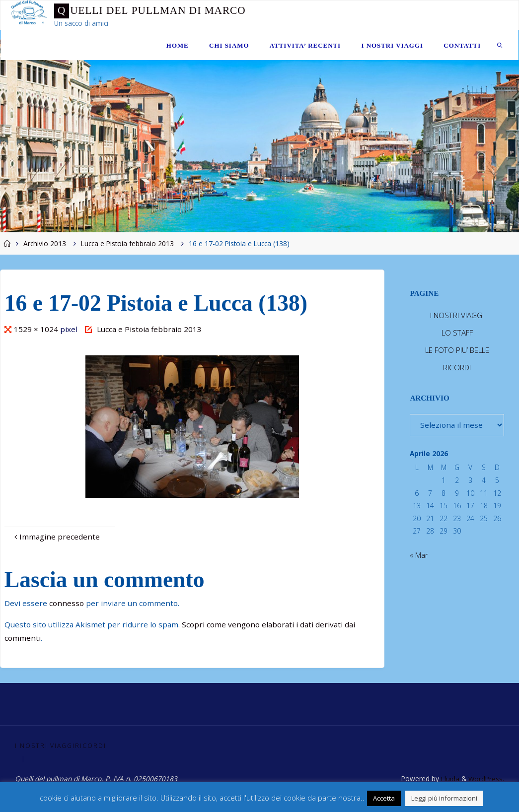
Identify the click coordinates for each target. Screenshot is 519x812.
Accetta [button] (384, 798)
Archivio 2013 (45, 243)
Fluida (449, 778)
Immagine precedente (56, 537)
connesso (67, 603)
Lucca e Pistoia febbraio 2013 (127, 243)
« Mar (419, 555)
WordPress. (486, 778)
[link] (500, 45)
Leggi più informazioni (444, 798)
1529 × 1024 (37, 329)
